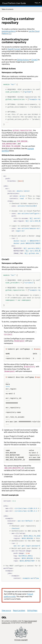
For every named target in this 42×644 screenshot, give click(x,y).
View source (6, 609)
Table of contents (21, 9)
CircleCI (34, 60)
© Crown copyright (21, 639)
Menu (37, 3)
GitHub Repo (32, 609)
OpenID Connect (14, 49)
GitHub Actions (23, 60)
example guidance (9, 31)
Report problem (19, 609)
